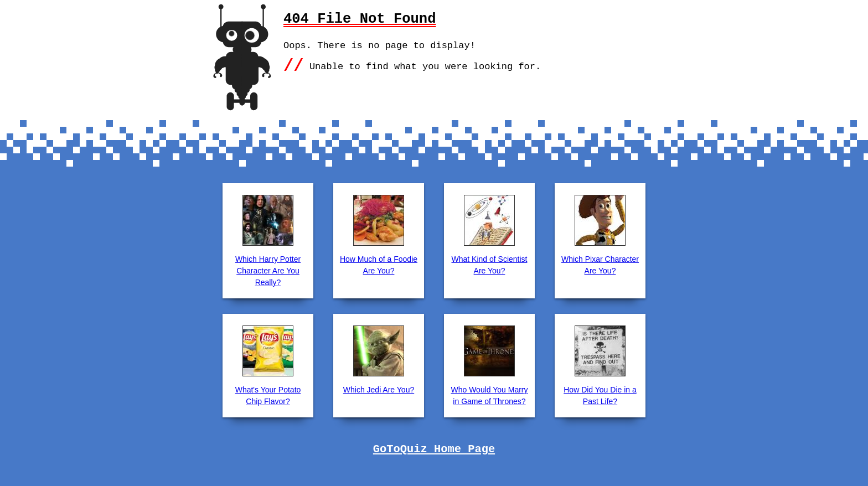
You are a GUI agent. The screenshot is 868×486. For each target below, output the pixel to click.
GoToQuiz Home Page (434, 449)
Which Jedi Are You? (379, 390)
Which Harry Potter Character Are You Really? (268, 271)
